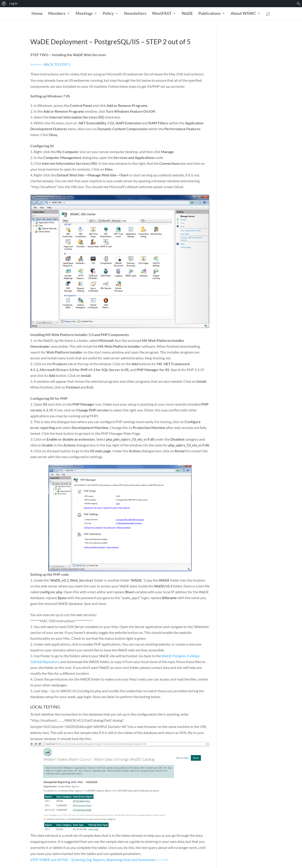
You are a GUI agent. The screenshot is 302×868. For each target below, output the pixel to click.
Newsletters (135, 14)
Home (37, 14)
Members (57, 14)
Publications (210, 14)
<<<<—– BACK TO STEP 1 (50, 64)
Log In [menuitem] (13, 3)
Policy (108, 14)
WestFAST (162, 14)
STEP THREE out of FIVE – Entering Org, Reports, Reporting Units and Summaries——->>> (99, 860)
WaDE (187, 14)
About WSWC (243, 14)
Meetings (84, 14)
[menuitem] (4, 4)
